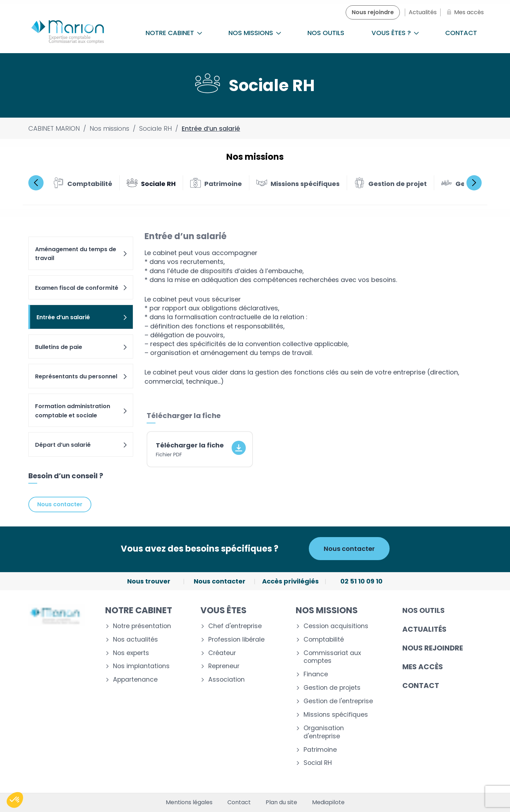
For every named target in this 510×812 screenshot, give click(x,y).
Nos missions (255, 33)
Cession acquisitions (336, 626)
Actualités (424, 629)
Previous (36, 183)
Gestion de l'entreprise (338, 701)
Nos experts (131, 653)
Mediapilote (328, 802)
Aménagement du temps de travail (81, 254)
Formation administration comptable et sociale (81, 411)
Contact (461, 33)
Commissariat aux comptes (332, 657)
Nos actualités (135, 640)
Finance (316, 674)
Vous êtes (223, 610)
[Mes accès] (464, 12)
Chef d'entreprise (235, 626)
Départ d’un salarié (81, 445)
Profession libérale (236, 640)
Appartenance (135, 680)
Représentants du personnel (81, 376)
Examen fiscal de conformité (81, 288)
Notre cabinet (174, 33)
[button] (15, 800)
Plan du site (281, 802)
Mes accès (423, 667)
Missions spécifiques (336, 715)
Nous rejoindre (433, 648)
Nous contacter (60, 504)
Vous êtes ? (395, 33)
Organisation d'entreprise (324, 732)
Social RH (318, 763)
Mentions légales (189, 802)
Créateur (222, 653)
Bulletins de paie (81, 347)
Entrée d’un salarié (82, 317)
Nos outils (326, 33)
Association (226, 680)
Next (474, 183)
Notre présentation (142, 626)
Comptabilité (324, 640)
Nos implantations (141, 666)
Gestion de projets (332, 688)
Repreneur (224, 666)
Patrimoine (320, 750)
